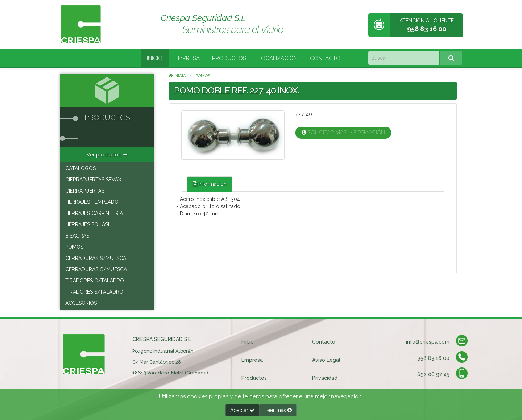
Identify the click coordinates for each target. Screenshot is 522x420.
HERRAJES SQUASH (88, 224)
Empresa (187, 58)
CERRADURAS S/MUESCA (96, 258)
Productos (229, 58)
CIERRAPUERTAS (85, 191)
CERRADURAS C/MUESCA (96, 269)
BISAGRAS (77, 236)
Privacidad (325, 378)
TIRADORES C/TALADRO (95, 281)
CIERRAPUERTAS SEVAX (93, 180)
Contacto (325, 58)
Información (210, 184)
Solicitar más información (343, 133)
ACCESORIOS (81, 303)
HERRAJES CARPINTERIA (94, 213)
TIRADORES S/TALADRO (94, 292)
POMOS (74, 247)
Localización (278, 58)
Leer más (278, 410)
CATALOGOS (80, 168)
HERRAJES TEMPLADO (92, 202)
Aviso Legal (326, 360)
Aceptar (243, 410)
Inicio (155, 58)
